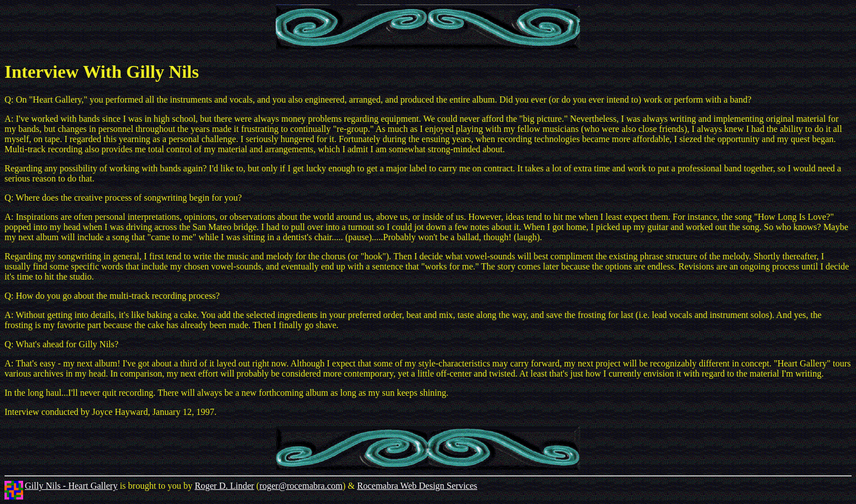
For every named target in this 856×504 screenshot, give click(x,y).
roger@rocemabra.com (301, 486)
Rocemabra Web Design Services (417, 486)
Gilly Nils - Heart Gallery (71, 486)
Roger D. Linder (224, 486)
